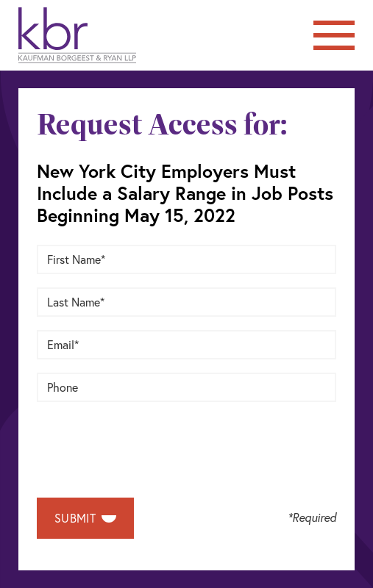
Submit (85, 518)
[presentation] (149, 444)
